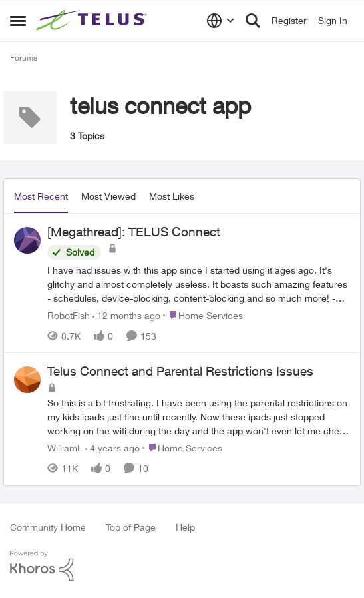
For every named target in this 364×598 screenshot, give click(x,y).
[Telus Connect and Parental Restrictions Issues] (199, 417)
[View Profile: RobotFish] (27, 240)
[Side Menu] (18, 21)
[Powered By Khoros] (182, 566)
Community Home (48, 527)
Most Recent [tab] (41, 196)
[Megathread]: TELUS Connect (134, 232)
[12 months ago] (126, 315)
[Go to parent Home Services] (203, 315)
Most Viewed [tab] (108, 196)
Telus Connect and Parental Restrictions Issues (180, 371)
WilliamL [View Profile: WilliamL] (65, 448)
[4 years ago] (112, 448)
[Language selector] (221, 21)
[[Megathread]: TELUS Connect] (199, 283)
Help (185, 527)
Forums (24, 58)
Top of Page (131, 527)
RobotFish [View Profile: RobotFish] (69, 315)
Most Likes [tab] (172, 196)
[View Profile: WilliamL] (27, 380)
